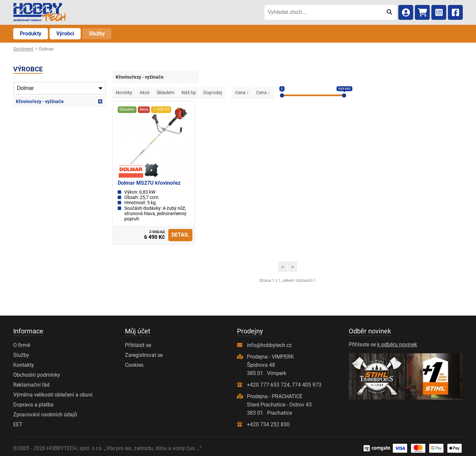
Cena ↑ (242, 93)
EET (18, 424)
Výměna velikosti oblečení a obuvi (53, 395)
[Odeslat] (389, 12)
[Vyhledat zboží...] (323, 12)
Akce (144, 93)
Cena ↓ (263, 93)
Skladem (165, 93)
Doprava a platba (33, 405)
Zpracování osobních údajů (45, 415)
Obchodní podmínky (37, 375)
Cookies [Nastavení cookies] (134, 365)
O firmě (22, 345)
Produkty (31, 34)
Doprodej (213, 93)
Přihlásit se (138, 345)
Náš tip (189, 93)
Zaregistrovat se (144, 355)
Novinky (124, 93)
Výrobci (65, 34)
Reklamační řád (31, 385)
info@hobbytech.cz (269, 345)
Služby (97, 34)
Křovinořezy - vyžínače (40, 101)
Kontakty (24, 365)
